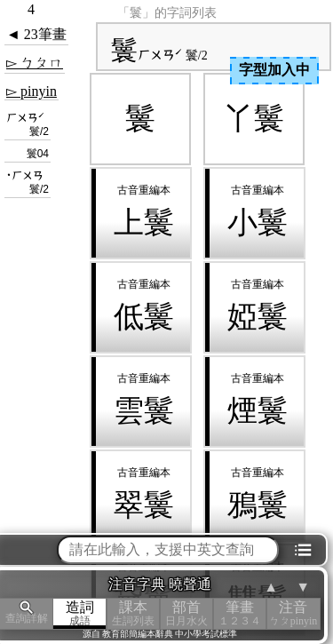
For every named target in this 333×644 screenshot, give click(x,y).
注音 (293, 613)
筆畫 (240, 613)
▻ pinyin (32, 91)
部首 (186, 613)
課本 (133, 613)
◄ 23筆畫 (36, 34)
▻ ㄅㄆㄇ (35, 63)
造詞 (80, 613)
